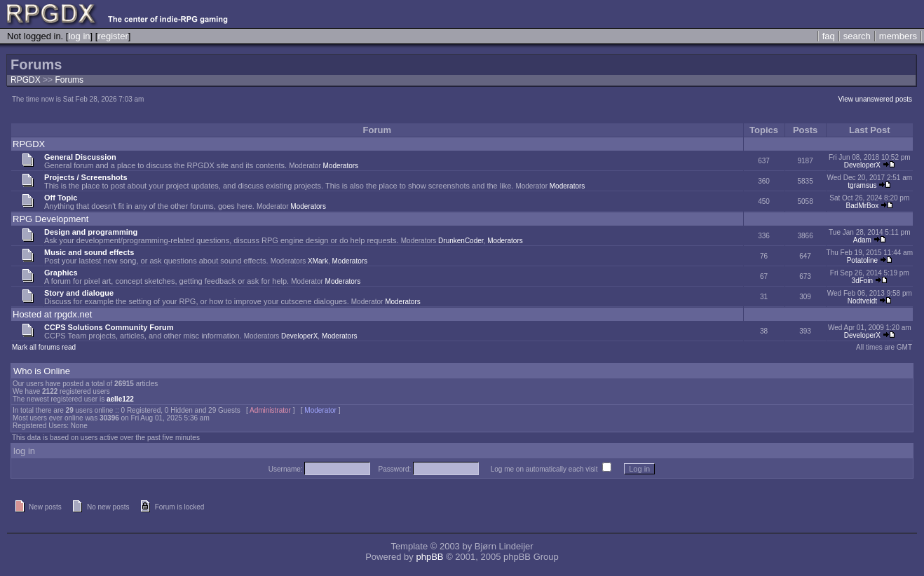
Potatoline (862, 260)
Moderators (341, 166)
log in (79, 36)
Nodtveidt (862, 301)
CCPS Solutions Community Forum (109, 327)
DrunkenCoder (461, 241)
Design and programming (91, 232)
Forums (69, 80)
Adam (862, 240)
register (113, 36)
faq (829, 36)
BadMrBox (863, 206)
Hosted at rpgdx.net (52, 314)
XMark (318, 261)
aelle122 (120, 399)
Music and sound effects (89, 252)
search (857, 36)
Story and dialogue (79, 293)
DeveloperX (862, 165)
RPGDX (26, 80)
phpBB (429, 557)
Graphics (61, 273)
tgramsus (862, 185)
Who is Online (42, 371)
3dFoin (863, 281)
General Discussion (80, 157)
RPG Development (50, 219)
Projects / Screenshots (86, 177)
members (898, 36)
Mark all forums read (44, 347)
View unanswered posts (875, 99)
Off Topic (61, 198)
